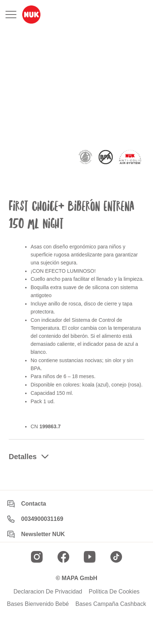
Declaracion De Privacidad (48, 592)
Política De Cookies (114, 592)
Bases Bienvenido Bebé (38, 604)
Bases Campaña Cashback (111, 604)
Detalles (23, 457)
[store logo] (31, 15)
